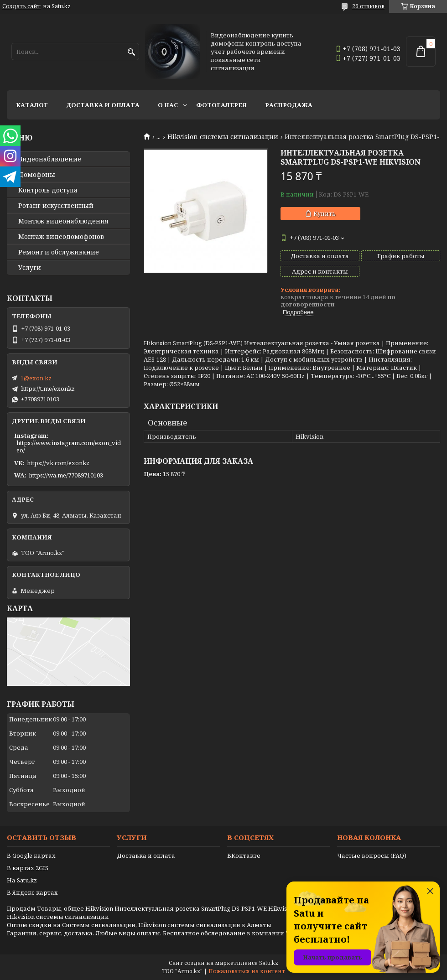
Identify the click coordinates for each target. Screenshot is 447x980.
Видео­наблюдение (50, 159)
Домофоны (37, 175)
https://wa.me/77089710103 (66, 475)
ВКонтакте (244, 856)
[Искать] (131, 52)
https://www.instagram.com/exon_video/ (69, 446)
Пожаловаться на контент (247, 971)
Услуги (30, 268)
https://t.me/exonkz (48, 389)
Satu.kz (269, 963)
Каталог (32, 105)
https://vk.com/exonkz (58, 463)
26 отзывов (368, 6)
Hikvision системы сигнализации (223, 137)
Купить (325, 213)
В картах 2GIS (28, 868)
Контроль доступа (48, 190)
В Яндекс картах (32, 892)
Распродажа (289, 105)
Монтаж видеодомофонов (61, 237)
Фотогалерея (221, 105)
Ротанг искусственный (56, 206)
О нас (168, 105)
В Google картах (31, 856)
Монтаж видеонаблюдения (63, 221)
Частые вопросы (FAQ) (372, 856)
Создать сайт (21, 6)
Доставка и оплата (103, 105)
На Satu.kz (22, 880)
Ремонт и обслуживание (59, 252)
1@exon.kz (36, 378)
